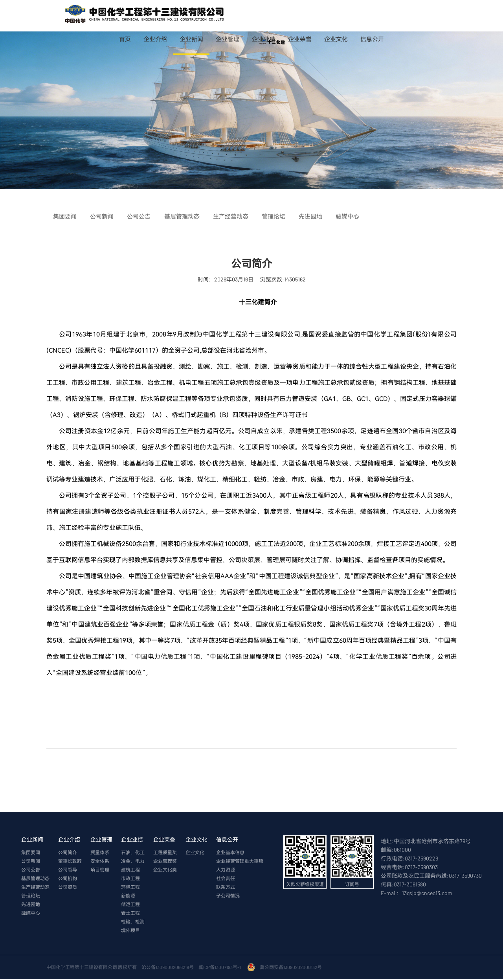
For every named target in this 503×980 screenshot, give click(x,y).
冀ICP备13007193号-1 (220, 967)
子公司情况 (228, 896)
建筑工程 (130, 870)
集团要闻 (31, 853)
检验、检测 (133, 922)
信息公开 (372, 39)
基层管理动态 (35, 879)
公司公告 (31, 870)
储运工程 (130, 905)
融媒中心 (31, 913)
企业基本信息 (230, 853)
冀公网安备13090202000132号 (292, 967)
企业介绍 (155, 39)
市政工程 (130, 879)
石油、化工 (133, 853)
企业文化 (336, 39)
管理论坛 (31, 896)
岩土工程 (130, 913)
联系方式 (226, 887)
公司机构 (68, 879)
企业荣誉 (300, 39)
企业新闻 (191, 39)
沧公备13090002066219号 (168, 967)
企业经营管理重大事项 (240, 861)
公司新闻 (31, 861)
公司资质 (68, 887)
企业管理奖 (165, 861)
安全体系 (100, 861)
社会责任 (226, 879)
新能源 (128, 896)
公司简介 (68, 853)
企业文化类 (165, 870)
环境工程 (130, 887)
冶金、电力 (133, 861)
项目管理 (100, 870)
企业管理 (228, 39)
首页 (125, 39)
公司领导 (68, 870)
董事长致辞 (70, 861)
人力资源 (226, 870)
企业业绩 (264, 39)
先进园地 (31, 905)
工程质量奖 (165, 853)
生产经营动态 (35, 887)
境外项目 (130, 930)
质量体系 (100, 853)
